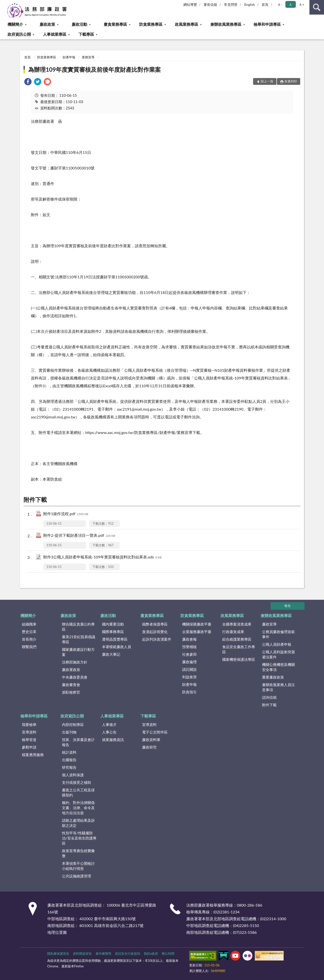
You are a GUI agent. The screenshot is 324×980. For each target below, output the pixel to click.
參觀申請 (29, 747)
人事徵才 (109, 724)
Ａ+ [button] (301, 4)
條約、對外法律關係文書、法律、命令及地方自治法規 (78, 808)
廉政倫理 (189, 662)
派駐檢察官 (71, 692)
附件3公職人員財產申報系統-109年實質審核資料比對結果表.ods (102, 557)
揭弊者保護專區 (155, 624)
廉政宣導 (269, 624)
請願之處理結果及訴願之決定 (78, 823)
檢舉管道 (29, 740)
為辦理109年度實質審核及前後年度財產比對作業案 (94, 69)
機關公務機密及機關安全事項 (278, 667)
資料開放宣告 (82, 954)
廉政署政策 (71, 670)
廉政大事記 (111, 654)
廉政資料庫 (151, 740)
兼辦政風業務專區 (226, 24)
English (250, 4)
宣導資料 (29, 732)
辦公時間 (168, 954)
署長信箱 (210, 4)
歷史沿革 (29, 632)
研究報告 (69, 767)
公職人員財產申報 (277, 644)
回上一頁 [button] (267, 81)
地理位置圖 (57, 932)
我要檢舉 (29, 724)
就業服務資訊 (113, 740)
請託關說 (189, 669)
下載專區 (86, 34)
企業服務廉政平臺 (197, 632)
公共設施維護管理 (77, 876)
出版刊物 (69, 732)
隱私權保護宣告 (58, 954)
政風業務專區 (187, 24)
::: (4, 4)
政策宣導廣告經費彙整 (78, 853)
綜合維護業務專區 (237, 639)
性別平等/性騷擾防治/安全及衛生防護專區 (79, 838)
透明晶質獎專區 (115, 639)
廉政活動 (79, 24)
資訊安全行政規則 (128, 954)
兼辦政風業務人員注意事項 (278, 687)
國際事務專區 (113, 632)
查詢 (317, 7)
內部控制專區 (73, 724)
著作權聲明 (103, 954)
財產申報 (69, 57)
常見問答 (231, 4)
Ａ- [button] (280, 4)
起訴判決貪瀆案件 (157, 639)
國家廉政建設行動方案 (78, 652)
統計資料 (69, 752)
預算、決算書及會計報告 (78, 742)
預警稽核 (189, 647)
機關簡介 (15, 24)
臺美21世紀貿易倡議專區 (79, 639)
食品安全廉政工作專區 (239, 649)
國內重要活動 (113, 624)
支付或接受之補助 (77, 782)
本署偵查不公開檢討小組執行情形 (78, 866)
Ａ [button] (290, 4)
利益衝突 (189, 677)
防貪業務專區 (151, 24)
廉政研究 (149, 747)
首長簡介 (29, 639)
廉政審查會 (71, 685)
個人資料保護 (73, 775)
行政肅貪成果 (233, 632)
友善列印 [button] (291, 81)
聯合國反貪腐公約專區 (78, 627)
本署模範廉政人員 (117, 647)
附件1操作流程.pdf (66, 514)
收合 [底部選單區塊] (288, 606)
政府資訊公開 (19, 34)
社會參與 (189, 654)
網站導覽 (190, 4)
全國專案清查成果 (237, 624)
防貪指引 (189, 692)
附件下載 (269, 705)
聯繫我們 (29, 647)
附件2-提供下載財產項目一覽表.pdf (79, 536)
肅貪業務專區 (115, 24)
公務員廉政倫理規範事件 (278, 634)
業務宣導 (88, 57)
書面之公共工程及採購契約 (78, 792)
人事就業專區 (55, 34)
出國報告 (69, 760)
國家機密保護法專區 (239, 659)
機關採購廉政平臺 (197, 624)
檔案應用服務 (33, 755)
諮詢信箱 (269, 697)
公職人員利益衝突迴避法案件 (278, 654)
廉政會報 (189, 639)
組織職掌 (29, 624)
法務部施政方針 (75, 662)
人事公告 (109, 732)
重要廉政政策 (273, 677)
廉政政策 (47, 24)
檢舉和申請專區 (267, 24)
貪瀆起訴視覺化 (155, 632)
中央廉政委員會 (75, 677)
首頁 (265, 4)
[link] (28, 82)
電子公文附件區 (155, 732)
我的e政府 (151, 954)
